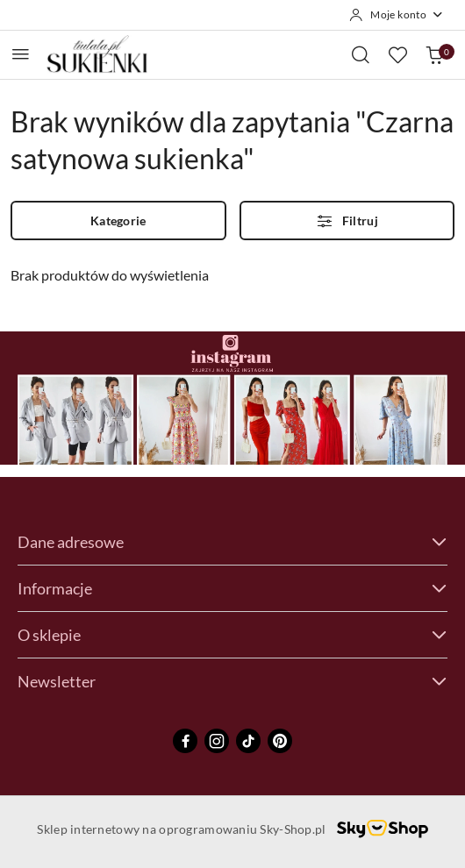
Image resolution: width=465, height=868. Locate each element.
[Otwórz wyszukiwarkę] (361, 54)
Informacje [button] (232, 588)
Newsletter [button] (232, 681)
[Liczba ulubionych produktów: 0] (397, 54)
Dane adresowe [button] (232, 542)
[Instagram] (217, 741)
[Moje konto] (397, 15)
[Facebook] (185, 741)
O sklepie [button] (232, 635)
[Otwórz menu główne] (21, 54)
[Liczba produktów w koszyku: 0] (434, 54)
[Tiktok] (248, 741)
